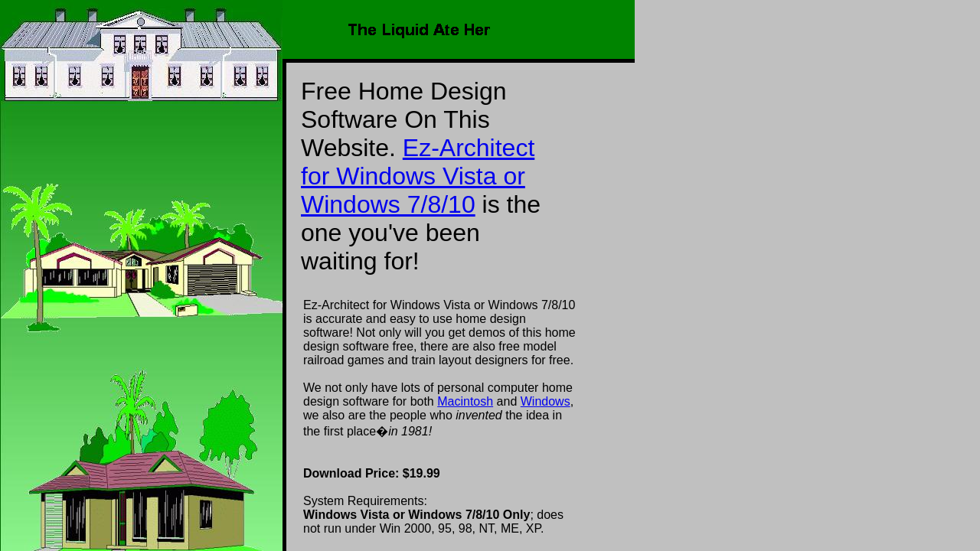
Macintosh (465, 401)
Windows (546, 401)
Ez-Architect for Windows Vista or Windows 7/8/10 (418, 176)
